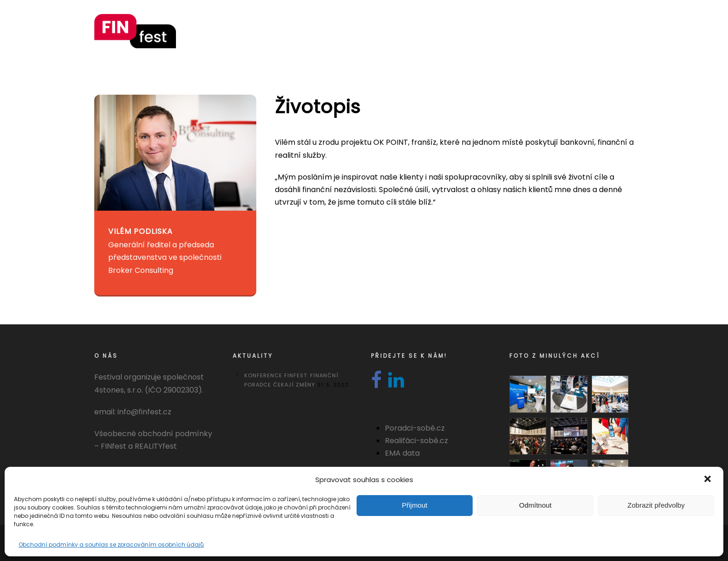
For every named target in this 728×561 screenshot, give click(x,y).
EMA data (402, 453)
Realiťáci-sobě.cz (416, 441)
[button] (708, 480)
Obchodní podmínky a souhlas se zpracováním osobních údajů (111, 545)
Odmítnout (535, 505)
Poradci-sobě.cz (415, 428)
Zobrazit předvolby (656, 505)
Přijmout (414, 505)
